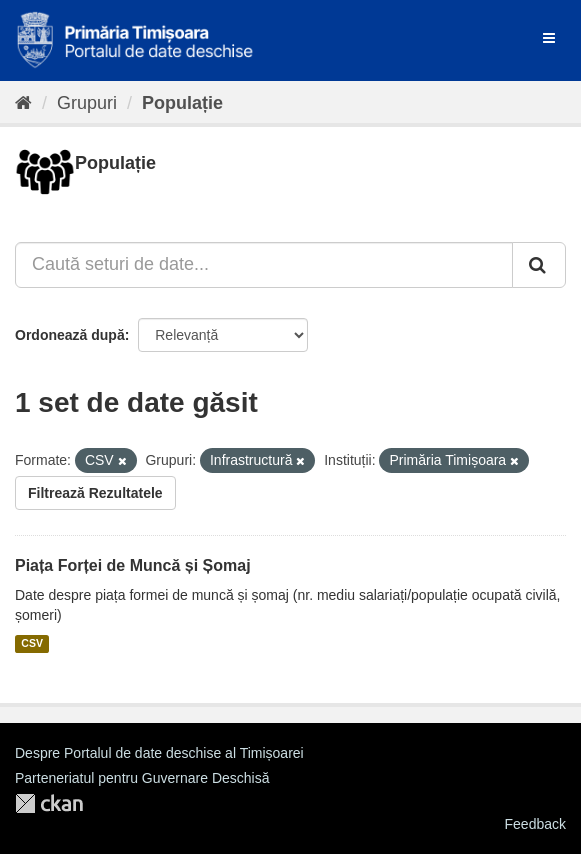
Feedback (535, 824)
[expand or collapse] (549, 38)
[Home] (23, 103)
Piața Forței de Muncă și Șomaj (133, 565)
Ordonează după (70, 335)
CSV (32, 644)
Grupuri (87, 103)
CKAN (49, 803)
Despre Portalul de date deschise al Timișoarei (159, 753)
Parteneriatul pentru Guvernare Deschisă (142, 778)
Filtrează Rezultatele (95, 493)
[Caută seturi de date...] (264, 265)
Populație (182, 103)
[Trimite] (539, 265)
